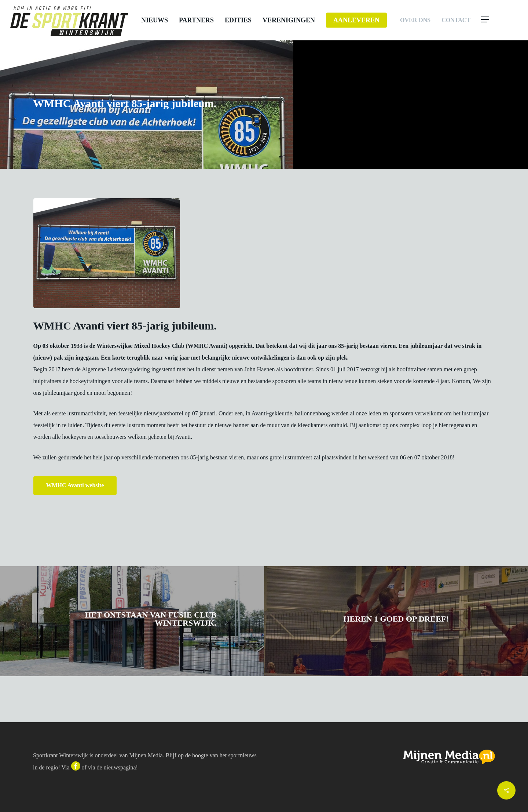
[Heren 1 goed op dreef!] (396, 621)
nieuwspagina (120, 767)
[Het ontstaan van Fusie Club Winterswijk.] (132, 621)
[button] (499, 20)
